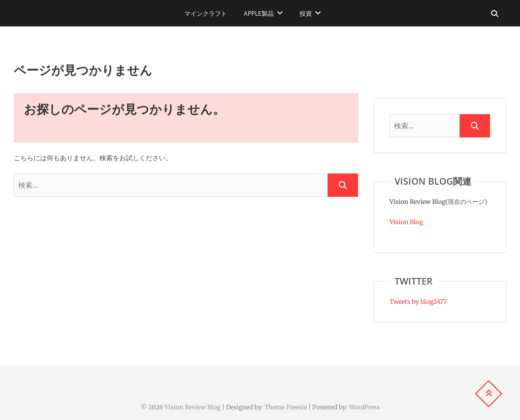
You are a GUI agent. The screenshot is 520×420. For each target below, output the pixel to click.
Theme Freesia (286, 407)
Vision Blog (406, 222)
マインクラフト (206, 13)
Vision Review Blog (192, 407)
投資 (306, 13)
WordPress (364, 407)
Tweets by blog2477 (418, 302)
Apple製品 (259, 13)
